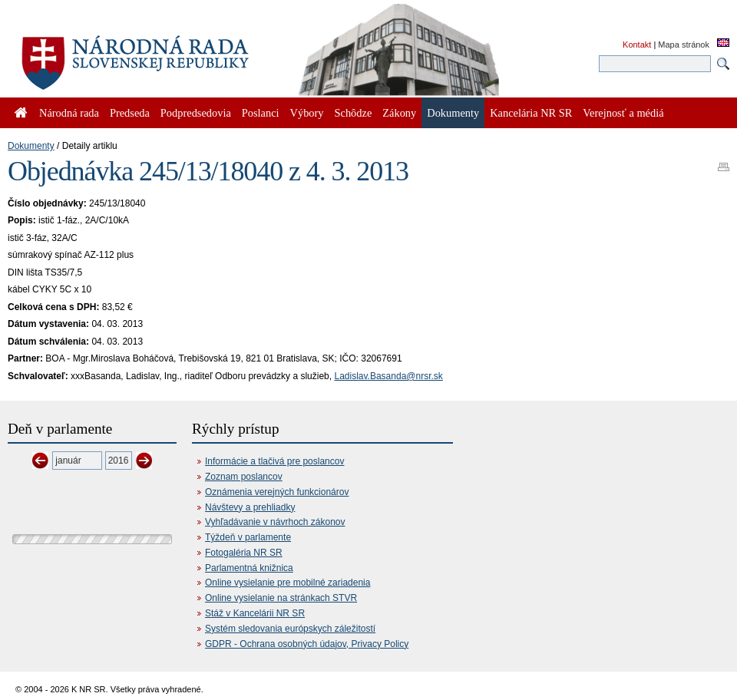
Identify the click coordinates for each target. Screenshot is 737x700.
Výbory (307, 113)
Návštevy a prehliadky (250, 507)
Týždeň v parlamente (248, 537)
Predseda (130, 113)
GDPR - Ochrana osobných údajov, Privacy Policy (307, 644)
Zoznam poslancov (244, 477)
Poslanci (261, 113)
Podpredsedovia (196, 113)
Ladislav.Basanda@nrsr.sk (388, 376)
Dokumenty (31, 146)
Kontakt (637, 45)
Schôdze (354, 113)
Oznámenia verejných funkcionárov (277, 492)
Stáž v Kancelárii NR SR (255, 613)
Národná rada (69, 113)
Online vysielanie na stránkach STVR (281, 598)
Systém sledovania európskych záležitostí (290, 629)
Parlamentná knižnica (249, 568)
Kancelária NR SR (531, 113)
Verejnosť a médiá (623, 113)
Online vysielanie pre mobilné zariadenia (288, 583)
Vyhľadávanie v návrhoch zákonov (275, 522)
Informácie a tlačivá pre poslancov (274, 461)
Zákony (399, 113)
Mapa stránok (684, 45)
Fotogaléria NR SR (244, 553)
